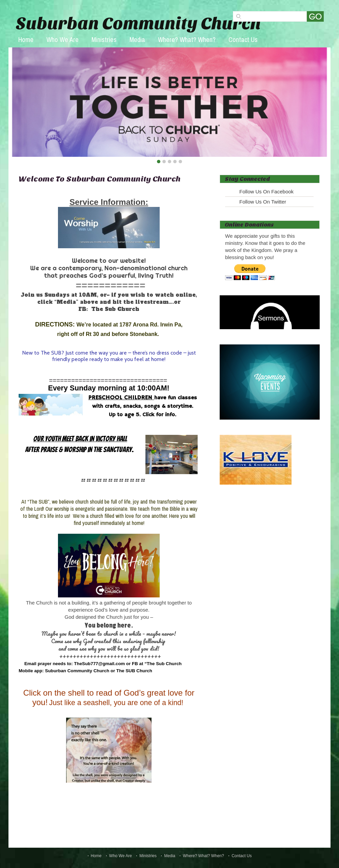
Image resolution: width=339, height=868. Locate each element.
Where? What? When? (187, 39)
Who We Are (63, 39)
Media (137, 39)
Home (26, 39)
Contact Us (243, 39)
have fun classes (176, 398)
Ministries (104, 39)
